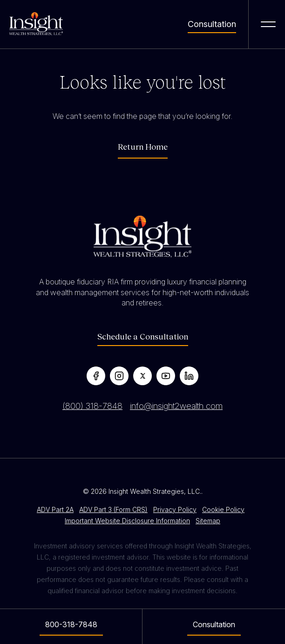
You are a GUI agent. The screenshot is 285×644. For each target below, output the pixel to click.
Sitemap (208, 521)
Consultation (212, 24)
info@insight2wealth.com (176, 406)
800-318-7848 (71, 624)
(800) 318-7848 (92, 406)
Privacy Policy (175, 509)
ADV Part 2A (55, 509)
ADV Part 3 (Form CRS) (113, 509)
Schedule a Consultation (143, 336)
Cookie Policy (223, 509)
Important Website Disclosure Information (127, 521)
